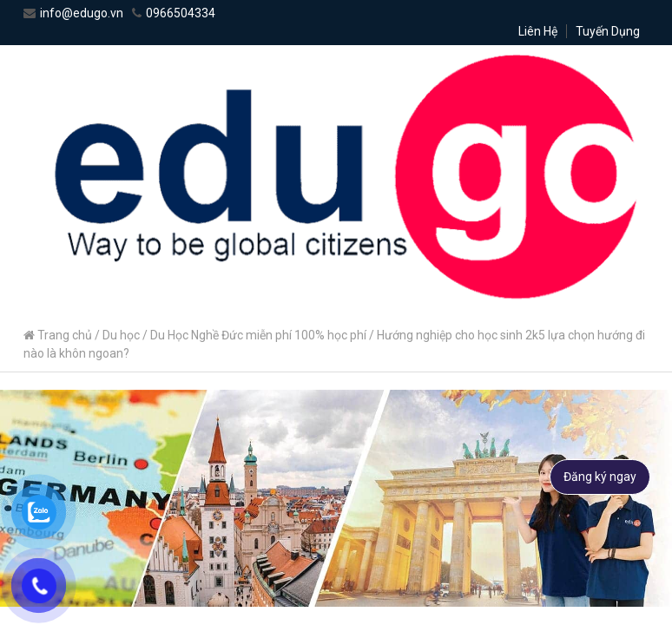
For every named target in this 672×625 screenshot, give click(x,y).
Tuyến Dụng (608, 31)
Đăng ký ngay (600, 477)
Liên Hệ (538, 31)
